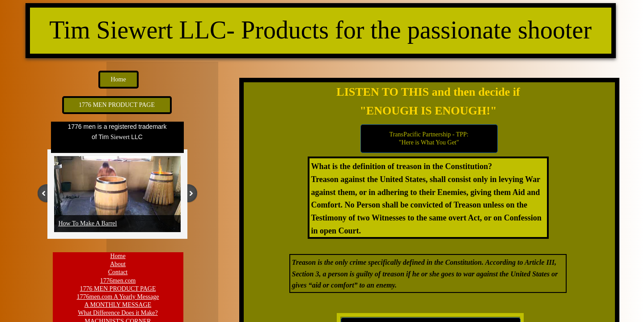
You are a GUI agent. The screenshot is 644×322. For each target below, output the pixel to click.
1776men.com (118, 281)
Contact (118, 272)
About (118, 264)
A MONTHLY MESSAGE (118, 305)
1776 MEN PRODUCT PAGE (118, 289)
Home (118, 256)
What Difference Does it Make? (118, 313)
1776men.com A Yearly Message (118, 297)
